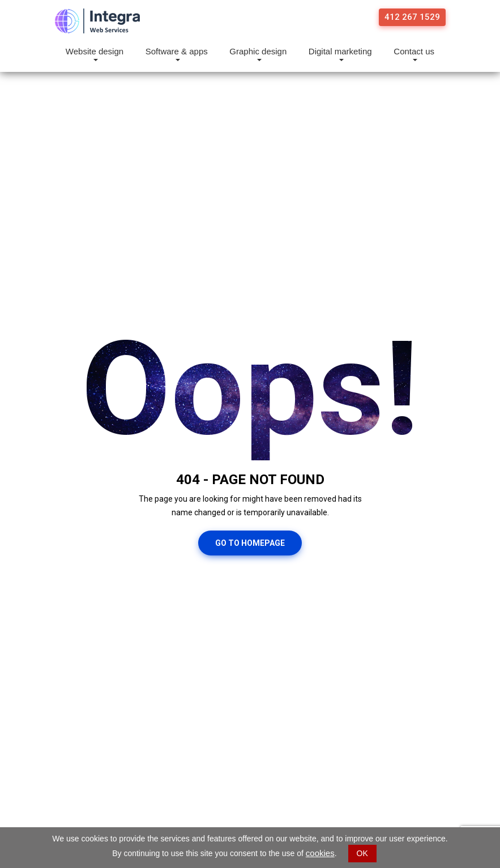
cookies (320, 853)
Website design (95, 52)
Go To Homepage (250, 543)
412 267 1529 (412, 17)
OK (362, 853)
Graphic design (258, 52)
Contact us (414, 52)
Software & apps (177, 52)
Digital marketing (340, 52)
